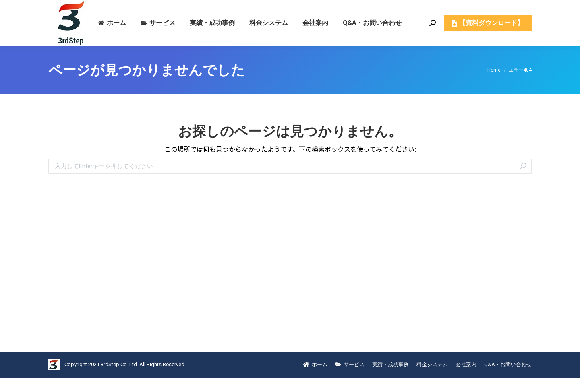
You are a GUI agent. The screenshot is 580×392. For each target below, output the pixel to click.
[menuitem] (112, 37)
